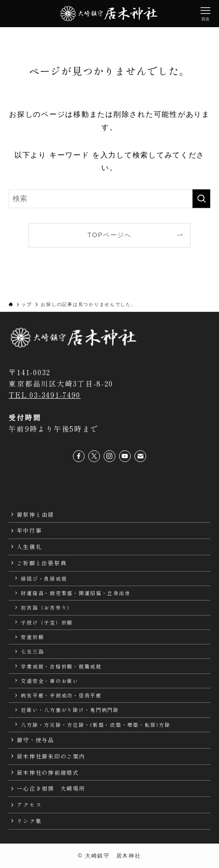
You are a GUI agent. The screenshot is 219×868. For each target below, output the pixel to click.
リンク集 (29, 821)
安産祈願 (32, 637)
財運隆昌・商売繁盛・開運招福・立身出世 (76, 593)
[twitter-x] (94, 456)
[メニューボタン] (205, 14)
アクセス (29, 804)
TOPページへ (109, 235)
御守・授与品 (35, 740)
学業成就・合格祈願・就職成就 (61, 666)
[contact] (140, 456)
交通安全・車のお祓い (50, 681)
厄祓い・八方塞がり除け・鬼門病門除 (70, 710)
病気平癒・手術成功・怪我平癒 (61, 695)
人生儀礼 (29, 546)
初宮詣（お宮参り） (47, 607)
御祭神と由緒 (35, 514)
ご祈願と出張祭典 (42, 563)
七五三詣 (32, 651)
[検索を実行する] (201, 199)
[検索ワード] (109, 199)
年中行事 (29, 530)
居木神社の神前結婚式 (48, 772)
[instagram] (109, 456)
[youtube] (125, 456)
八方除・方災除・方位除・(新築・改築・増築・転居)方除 (95, 725)
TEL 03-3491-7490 (45, 395)
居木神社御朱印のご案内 (51, 756)
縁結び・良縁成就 (44, 578)
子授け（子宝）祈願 (47, 622)
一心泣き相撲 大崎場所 (51, 788)
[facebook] (79, 456)
